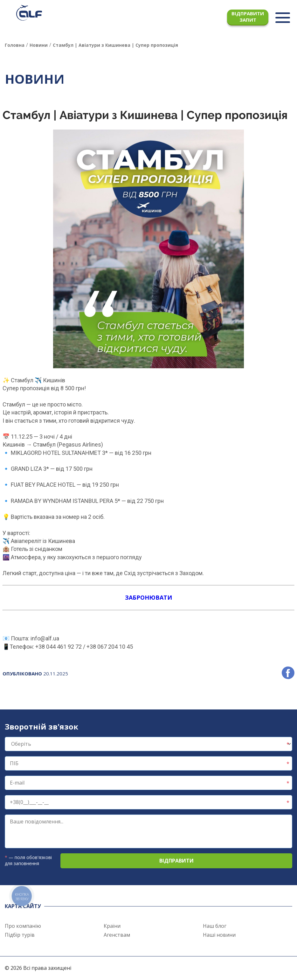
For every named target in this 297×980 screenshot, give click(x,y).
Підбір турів (20, 935)
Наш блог (215, 926)
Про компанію (23, 926)
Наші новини (219, 935)
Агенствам (117, 935)
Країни (112, 926)
